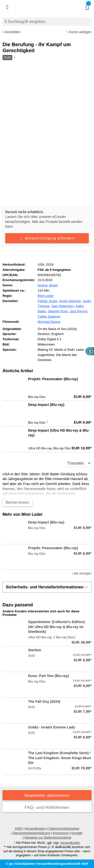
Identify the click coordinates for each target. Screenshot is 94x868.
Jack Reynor (78, 311)
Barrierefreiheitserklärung (32, 833)
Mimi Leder (46, 296)
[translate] (78, 463)
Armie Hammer (70, 301)
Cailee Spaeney (49, 316)
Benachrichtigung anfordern (47, 238)
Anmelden (11, 32)
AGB (18, 828)
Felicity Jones (48, 301)
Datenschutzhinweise (64, 828)
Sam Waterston (63, 306)
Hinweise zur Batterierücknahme (48, 837)
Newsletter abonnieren (47, 795)
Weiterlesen (17, 502)
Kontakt (77, 833)
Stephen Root (58, 311)
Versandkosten (35, 828)
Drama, (43, 285)
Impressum (61, 833)
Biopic (54, 285)
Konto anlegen (79, 32)
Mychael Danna (49, 322)
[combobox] (47, 22)
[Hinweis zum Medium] (14, 58)
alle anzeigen (82, 573)
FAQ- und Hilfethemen (47, 807)
